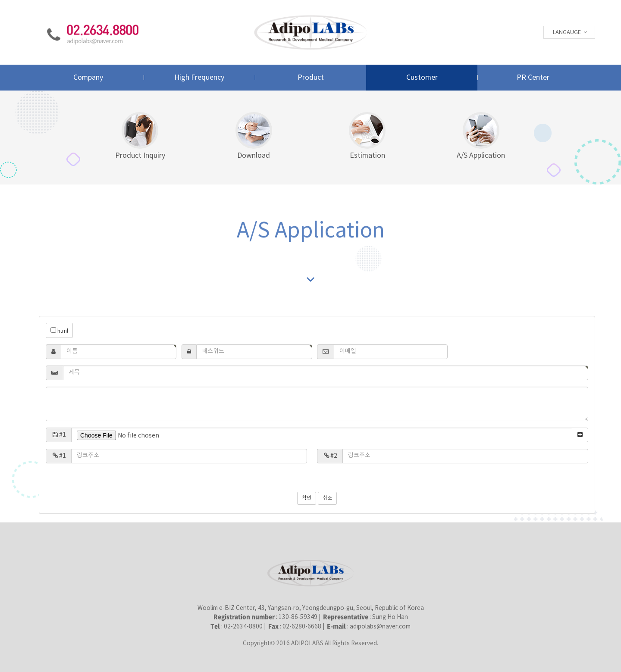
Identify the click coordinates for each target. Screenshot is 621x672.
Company (88, 78)
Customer (422, 78)
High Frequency (199, 78)
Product (311, 78)
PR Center (533, 78)
